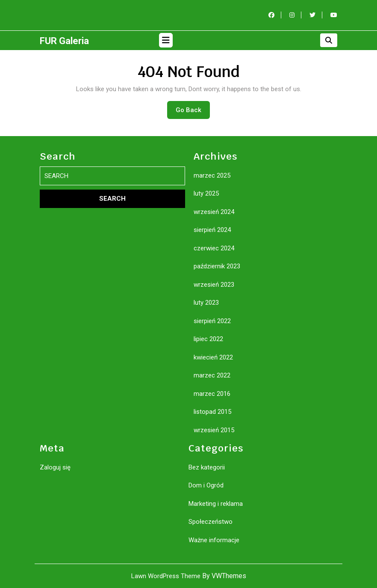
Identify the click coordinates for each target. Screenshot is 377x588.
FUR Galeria (64, 41)
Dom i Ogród (206, 485)
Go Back (193, 112)
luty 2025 (206, 193)
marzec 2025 (212, 175)
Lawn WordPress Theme (166, 576)
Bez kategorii (207, 467)
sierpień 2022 (212, 321)
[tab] (166, 40)
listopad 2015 (212, 412)
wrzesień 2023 (214, 285)
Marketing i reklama (216, 504)
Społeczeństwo (211, 522)
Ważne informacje (214, 540)
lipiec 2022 (208, 339)
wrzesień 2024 (214, 212)
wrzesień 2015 (214, 430)
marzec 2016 (212, 394)
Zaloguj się (55, 467)
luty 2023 (206, 303)
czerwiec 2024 (214, 248)
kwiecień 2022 (213, 357)
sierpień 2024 (212, 230)
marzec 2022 (212, 375)
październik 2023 (217, 266)
